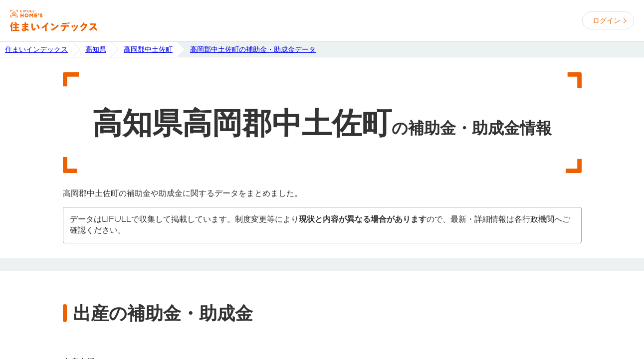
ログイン (607, 20)
